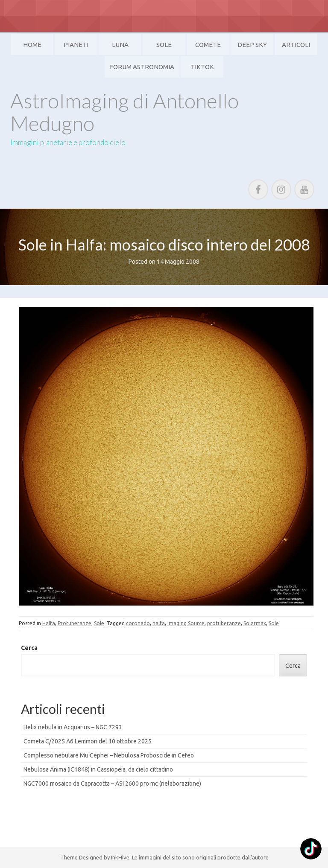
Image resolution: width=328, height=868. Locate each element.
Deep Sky (252, 45)
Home (32, 45)
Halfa (49, 623)
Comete (208, 45)
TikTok (202, 67)
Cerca (29, 648)
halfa (159, 623)
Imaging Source (186, 623)
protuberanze (224, 623)
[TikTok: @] (311, 850)
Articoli (296, 45)
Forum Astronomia (142, 67)
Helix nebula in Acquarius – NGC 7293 (73, 727)
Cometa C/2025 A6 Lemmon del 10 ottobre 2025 (88, 741)
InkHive (120, 857)
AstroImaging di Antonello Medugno (124, 112)
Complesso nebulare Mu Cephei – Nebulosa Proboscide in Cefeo (109, 755)
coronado (138, 623)
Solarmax (255, 623)
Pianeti (76, 45)
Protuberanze (75, 623)
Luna (120, 45)
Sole (164, 45)
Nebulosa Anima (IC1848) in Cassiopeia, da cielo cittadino (98, 769)
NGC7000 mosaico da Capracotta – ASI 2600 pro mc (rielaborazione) (112, 784)
